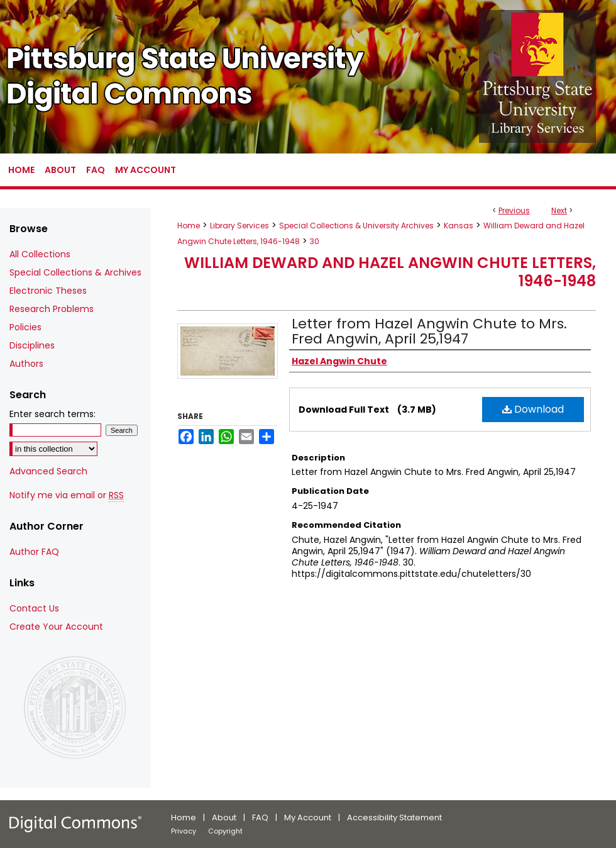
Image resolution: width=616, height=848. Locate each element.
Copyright (225, 831)
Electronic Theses (48, 291)
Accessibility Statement (394, 817)
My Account (308, 817)
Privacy (184, 831)
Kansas (459, 226)
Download (533, 409)
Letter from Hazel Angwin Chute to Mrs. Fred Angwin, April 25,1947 (429, 331)
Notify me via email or (67, 495)
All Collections (40, 254)
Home (189, 226)
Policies (25, 327)
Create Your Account (56, 627)
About (224, 817)
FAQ (260, 817)
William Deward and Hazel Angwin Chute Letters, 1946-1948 (390, 272)
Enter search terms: (52, 414)
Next (559, 210)
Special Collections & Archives (75, 272)
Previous (514, 210)
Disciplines (32, 345)
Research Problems (52, 309)
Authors (26, 364)
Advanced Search (48, 471)
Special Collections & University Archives (356, 226)
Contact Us (34, 608)
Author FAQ (34, 552)
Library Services (239, 226)
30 (315, 241)
